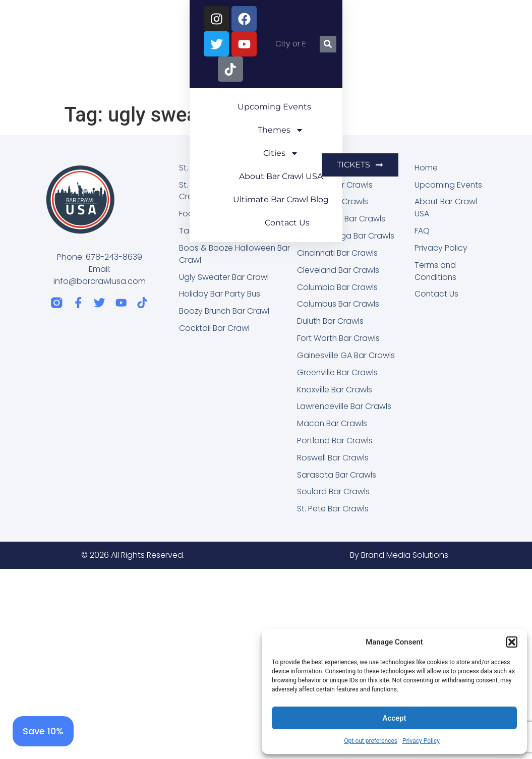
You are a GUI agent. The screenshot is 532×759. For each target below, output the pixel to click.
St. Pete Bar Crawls (333, 511)
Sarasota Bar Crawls (337, 476)
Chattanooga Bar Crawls (346, 236)
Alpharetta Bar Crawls (339, 168)
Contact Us (342, 79)
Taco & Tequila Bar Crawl (228, 231)
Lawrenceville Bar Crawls (344, 408)
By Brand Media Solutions (399, 557)
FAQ (422, 231)
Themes (233, 56)
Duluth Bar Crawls (331, 322)
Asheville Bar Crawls (335, 185)
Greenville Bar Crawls (338, 373)
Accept (394, 718)
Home (426, 168)
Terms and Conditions (436, 272)
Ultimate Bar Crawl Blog (246, 79)
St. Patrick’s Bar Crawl (220, 168)
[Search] (510, 19)
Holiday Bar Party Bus (220, 295)
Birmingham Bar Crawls (342, 219)
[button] (512, 642)
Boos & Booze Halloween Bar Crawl (235, 254)
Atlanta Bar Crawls (333, 202)
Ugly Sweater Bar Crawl (224, 278)
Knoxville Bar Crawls (335, 391)
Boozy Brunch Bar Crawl (225, 312)
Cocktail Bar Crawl (214, 329)
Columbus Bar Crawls (339, 305)
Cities (299, 56)
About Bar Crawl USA (384, 56)
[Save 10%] (43, 731)
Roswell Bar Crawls (333, 459)
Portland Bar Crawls (335, 442)
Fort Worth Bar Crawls (339, 339)
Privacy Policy (421, 741)
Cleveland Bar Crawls (338, 271)
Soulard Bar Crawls (334, 493)
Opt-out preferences (371, 741)
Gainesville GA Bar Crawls (346, 356)
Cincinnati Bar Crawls (338, 253)
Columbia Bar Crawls (338, 288)
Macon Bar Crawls (332, 425)
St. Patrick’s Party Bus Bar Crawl (226, 191)
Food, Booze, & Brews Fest (229, 214)
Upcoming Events (148, 56)
